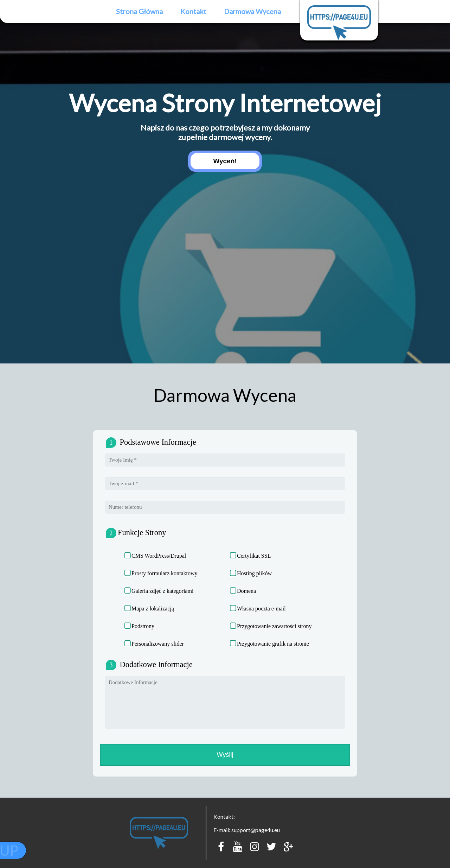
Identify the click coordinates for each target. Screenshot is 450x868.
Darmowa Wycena (252, 11)
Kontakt (193, 11)
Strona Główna (139, 11)
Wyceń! (225, 161)
